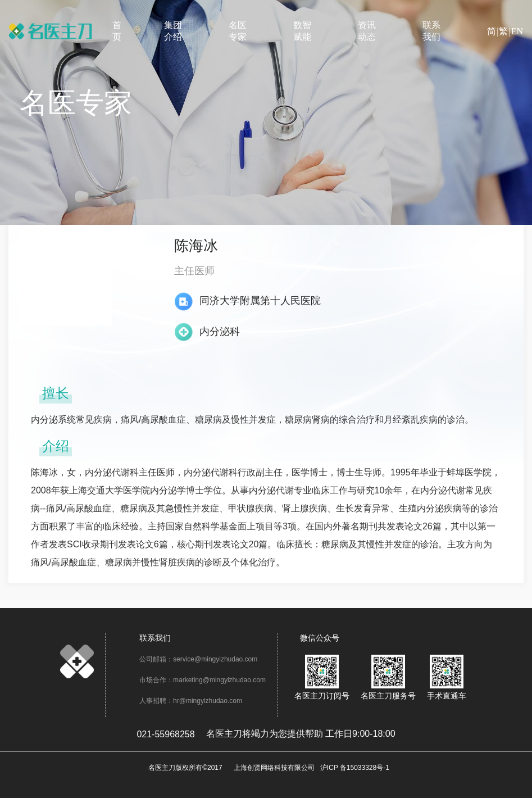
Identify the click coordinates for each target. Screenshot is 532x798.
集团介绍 (173, 31)
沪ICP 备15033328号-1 (355, 768)
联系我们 (431, 31)
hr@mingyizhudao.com (208, 701)
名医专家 (238, 31)
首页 (117, 31)
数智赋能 (302, 31)
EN (517, 31)
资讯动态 (367, 31)
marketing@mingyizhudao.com (219, 680)
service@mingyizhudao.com (215, 659)
